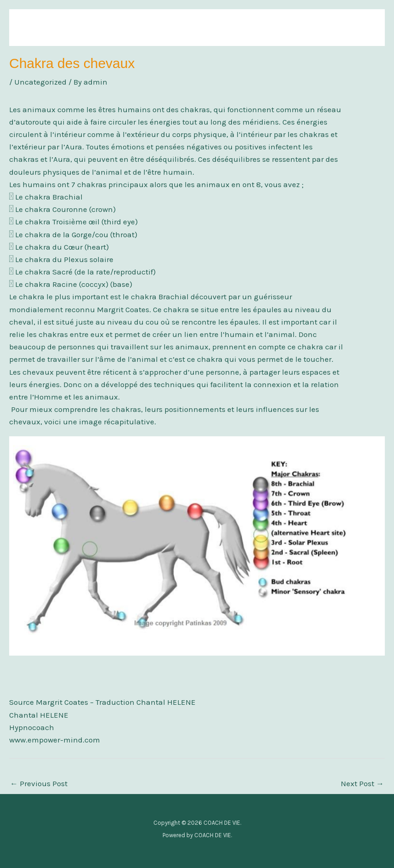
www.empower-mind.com (55, 740)
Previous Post (39, 783)
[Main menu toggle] (366, 28)
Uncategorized (40, 82)
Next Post (362, 783)
